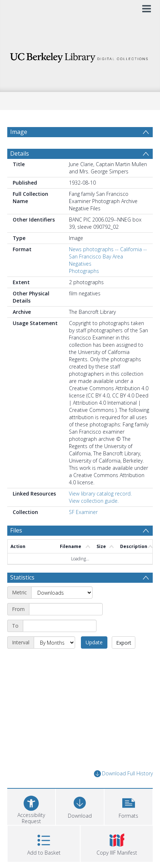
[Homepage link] (80, 56)
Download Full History (123, 774)
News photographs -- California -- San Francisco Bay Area (108, 253)
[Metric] (62, 593)
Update (94, 642)
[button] (128, 806)
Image (19, 132)
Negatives (80, 264)
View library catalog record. (100, 494)
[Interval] (54, 642)
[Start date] (66, 609)
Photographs (84, 271)
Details (20, 153)
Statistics (22, 577)
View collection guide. (94, 501)
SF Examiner (83, 512)
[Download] (80, 806)
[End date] (60, 626)
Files (16, 530)
